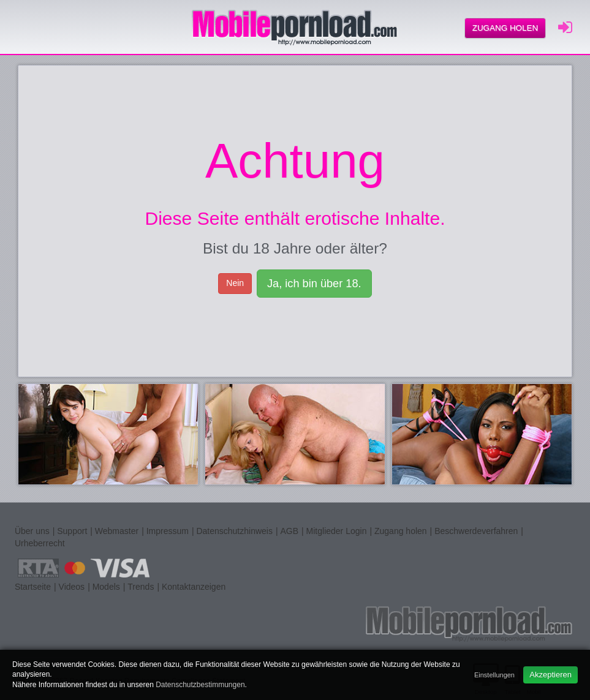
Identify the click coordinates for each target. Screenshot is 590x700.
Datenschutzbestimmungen (200, 685)
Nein (235, 283)
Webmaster (117, 531)
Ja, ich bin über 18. (314, 284)
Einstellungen (494, 675)
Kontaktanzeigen (194, 587)
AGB (289, 531)
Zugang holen (505, 28)
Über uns (32, 531)
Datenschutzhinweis (234, 531)
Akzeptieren (550, 675)
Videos (72, 587)
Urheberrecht (40, 543)
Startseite (33, 587)
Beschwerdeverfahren (476, 531)
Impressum (168, 531)
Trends (141, 587)
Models (106, 587)
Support (72, 531)
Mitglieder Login (337, 531)
